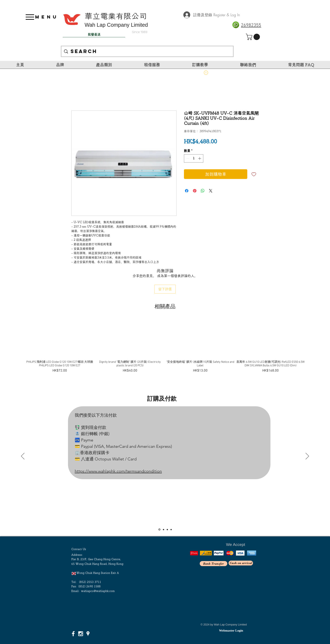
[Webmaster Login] (231, 631)
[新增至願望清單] (254, 174)
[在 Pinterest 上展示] (195, 191)
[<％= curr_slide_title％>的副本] (171, 529)
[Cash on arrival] (241, 563)
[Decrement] (187, 158)
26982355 (251, 25)
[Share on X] (211, 191)
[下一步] (307, 456)
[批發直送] (94, 35)
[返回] (23, 456)
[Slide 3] (167, 529)
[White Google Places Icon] (88, 634)
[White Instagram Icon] (81, 634)
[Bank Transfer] (214, 564)
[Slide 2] (164, 529)
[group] (165, 346)
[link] (254, 37)
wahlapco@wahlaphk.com (98, 591)
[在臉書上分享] (187, 191)
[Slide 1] (159, 530)
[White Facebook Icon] (73, 634)
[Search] (147, 51)
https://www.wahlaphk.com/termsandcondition (118, 471)
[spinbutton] (194, 158)
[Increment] (200, 158)
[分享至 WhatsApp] (203, 191)
